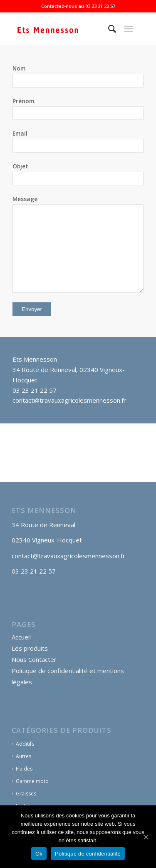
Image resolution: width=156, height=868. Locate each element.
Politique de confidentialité (88, 854)
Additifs (25, 744)
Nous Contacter (34, 659)
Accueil (21, 637)
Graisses (26, 794)
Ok (39, 854)
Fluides (24, 769)
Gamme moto (32, 781)
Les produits (30, 648)
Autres (24, 756)
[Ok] (146, 837)
